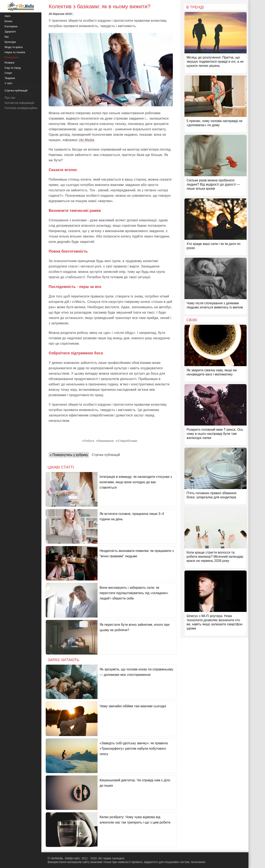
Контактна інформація (19, 103)
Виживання (106, 441)
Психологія (11, 57)
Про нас (10, 98)
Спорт (8, 73)
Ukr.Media (86, 140)
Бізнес (8, 21)
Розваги (9, 63)
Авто (7, 16)
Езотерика (11, 26)
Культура (10, 42)
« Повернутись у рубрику (69, 455)
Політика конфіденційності (22, 108)
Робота (89, 441)
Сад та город (13, 68)
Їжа (7, 37)
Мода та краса (14, 47)
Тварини (10, 78)
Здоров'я (10, 32)
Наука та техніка (15, 52)
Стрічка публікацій (106, 455)
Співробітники (127, 441)
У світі (8, 83)
